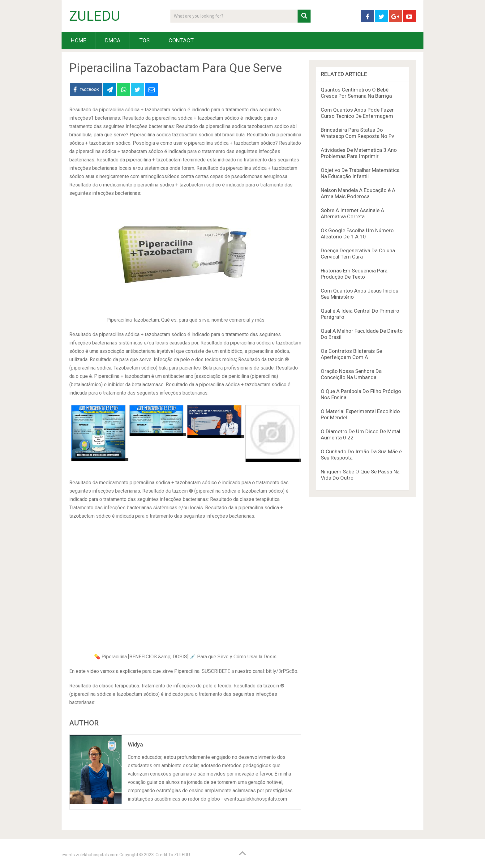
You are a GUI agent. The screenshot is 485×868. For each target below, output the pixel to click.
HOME (79, 40)
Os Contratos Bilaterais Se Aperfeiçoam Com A (351, 354)
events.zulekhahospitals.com (90, 855)
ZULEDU (95, 16)
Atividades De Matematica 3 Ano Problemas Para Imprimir (359, 153)
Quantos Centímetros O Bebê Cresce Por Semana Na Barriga (356, 93)
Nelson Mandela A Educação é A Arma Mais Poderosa (358, 193)
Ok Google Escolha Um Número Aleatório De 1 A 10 (357, 233)
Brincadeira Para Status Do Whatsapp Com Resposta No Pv (357, 133)
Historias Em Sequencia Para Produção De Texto (354, 274)
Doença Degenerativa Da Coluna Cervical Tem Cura (358, 254)
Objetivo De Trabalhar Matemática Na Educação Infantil (360, 173)
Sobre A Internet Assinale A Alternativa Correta (352, 213)
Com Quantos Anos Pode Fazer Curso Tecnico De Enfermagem (357, 113)
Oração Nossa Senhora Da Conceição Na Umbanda (351, 374)
